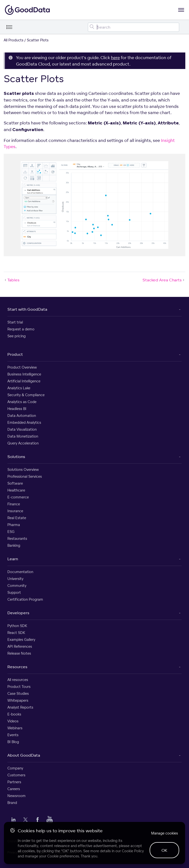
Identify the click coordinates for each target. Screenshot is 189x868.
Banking (14, 545)
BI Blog (13, 742)
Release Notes (19, 653)
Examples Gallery (21, 639)
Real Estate (17, 518)
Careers (14, 789)
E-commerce (18, 497)
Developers (18, 613)
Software (15, 483)
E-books (14, 714)
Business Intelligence (24, 374)
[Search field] (134, 27)
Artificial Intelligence (24, 381)
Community (17, 586)
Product (15, 354)
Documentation (20, 572)
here (115, 58)
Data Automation (22, 416)
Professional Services (25, 476)
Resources (17, 667)
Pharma (14, 525)
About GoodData (24, 755)
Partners (14, 782)
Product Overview (22, 367)
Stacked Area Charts (164, 280)
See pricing (16, 336)
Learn (13, 559)
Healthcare (16, 490)
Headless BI (17, 409)
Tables (12, 280)
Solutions (16, 457)
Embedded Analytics (24, 422)
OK (164, 850)
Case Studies (18, 693)
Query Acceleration (23, 443)
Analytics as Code (22, 402)
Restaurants (17, 538)
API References (20, 646)
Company (15, 768)
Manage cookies (165, 833)
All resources (18, 680)
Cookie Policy (133, 851)
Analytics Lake (19, 388)
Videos (13, 721)
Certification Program (25, 599)
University (15, 579)
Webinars (15, 728)
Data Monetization (23, 436)
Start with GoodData (27, 309)
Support (14, 592)
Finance (14, 504)
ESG (11, 532)
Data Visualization (22, 429)
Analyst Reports (20, 707)
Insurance (15, 511)
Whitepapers (18, 700)
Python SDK (17, 626)
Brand (12, 803)
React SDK (16, 633)
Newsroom (16, 796)
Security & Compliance (26, 395)
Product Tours (19, 687)
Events (13, 735)
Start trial (15, 322)
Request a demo (21, 329)
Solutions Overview (23, 469)
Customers (16, 775)
